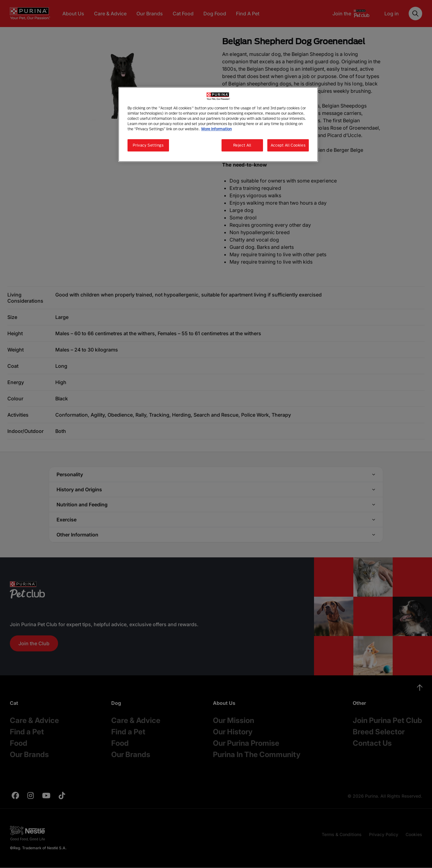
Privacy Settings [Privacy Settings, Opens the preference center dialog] (148, 145)
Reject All (242, 145)
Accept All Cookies (288, 145)
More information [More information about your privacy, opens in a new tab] (216, 129)
